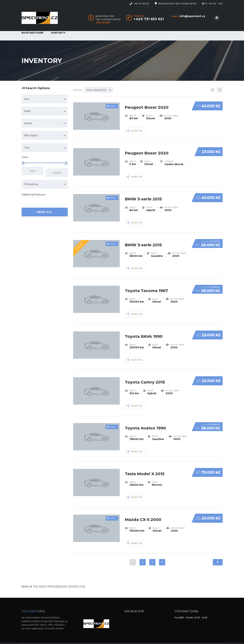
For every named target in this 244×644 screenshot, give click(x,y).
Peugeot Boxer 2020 (147, 104)
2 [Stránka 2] (143, 551)
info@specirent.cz (192, 16)
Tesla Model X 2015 (145, 461)
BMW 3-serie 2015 (143, 238)
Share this (135, 130)
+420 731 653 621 (141, 4)
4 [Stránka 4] (162, 551)
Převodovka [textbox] (31, 182)
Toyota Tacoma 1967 (146, 283)
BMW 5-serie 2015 (143, 193)
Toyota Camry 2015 (145, 372)
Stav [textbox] (27, 99)
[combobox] (45, 99)
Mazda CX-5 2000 (143, 506)
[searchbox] (26, 200)
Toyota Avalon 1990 (145, 417)
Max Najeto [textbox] (31, 135)
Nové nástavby (33, 33)
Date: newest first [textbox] (96, 90)
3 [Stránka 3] (152, 551)
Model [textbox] (28, 123)
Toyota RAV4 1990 (144, 327)
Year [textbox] (27, 147)
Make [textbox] (27, 111)
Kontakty (58, 33)
